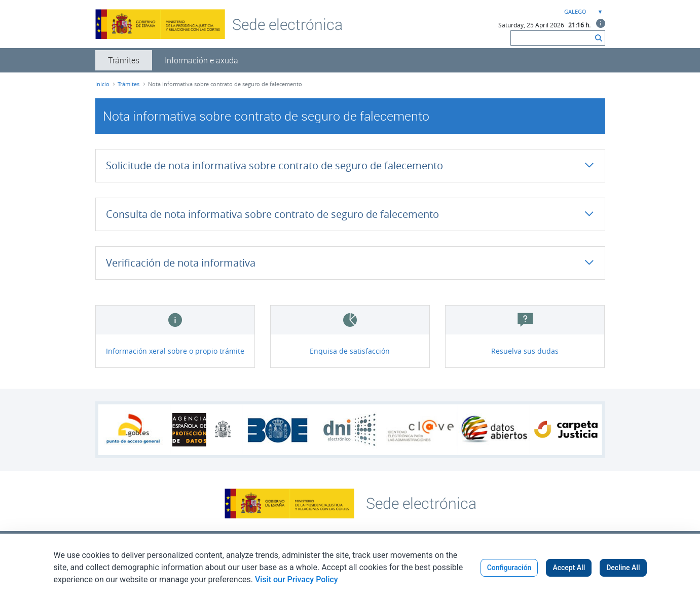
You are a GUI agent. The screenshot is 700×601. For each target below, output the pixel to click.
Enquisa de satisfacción (350, 351)
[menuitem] (124, 60)
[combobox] (582, 12)
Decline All (623, 568)
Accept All (569, 568)
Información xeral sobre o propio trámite (175, 351)
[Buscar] (552, 38)
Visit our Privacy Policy (297, 579)
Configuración (509, 568)
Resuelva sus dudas (525, 351)
